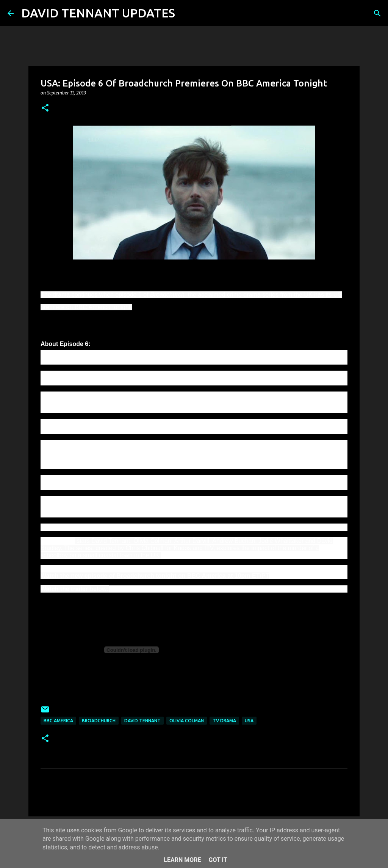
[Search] (186, 13)
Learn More (182, 860)
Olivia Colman (187, 721)
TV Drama (224, 721)
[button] (45, 108)
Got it (218, 860)
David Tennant (142, 721)
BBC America (58, 721)
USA (249, 721)
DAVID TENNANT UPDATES (98, 13)
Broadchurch (99, 721)
